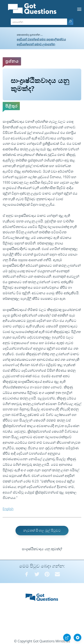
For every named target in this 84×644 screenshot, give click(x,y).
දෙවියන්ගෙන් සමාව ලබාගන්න (36, 44)
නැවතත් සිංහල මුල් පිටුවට (42, 530)
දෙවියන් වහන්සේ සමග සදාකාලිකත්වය (41, 39)
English (8, 509)
